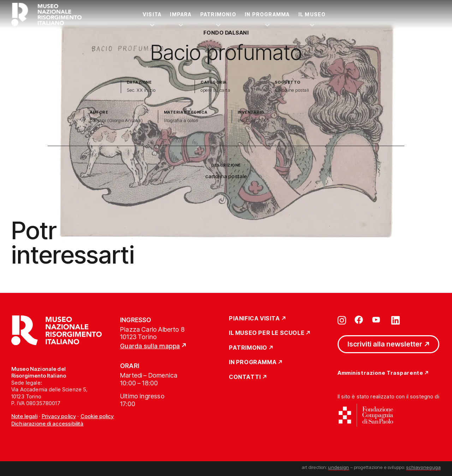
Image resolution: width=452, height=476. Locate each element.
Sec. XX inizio (141, 90)
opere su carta (215, 90)
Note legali (24, 416)
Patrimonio (218, 14)
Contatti (245, 377)
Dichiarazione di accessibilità (47, 424)
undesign (338, 467)
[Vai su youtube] (377, 320)
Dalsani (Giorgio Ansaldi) (116, 120)
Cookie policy (97, 416)
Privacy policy (59, 416)
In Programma (267, 14)
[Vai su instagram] (342, 320)
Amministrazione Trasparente (380, 373)
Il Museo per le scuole (267, 333)
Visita (152, 14)
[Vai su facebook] (359, 320)
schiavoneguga (423, 467)
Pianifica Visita (254, 319)
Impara (181, 14)
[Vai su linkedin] (395, 320)
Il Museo (312, 14)
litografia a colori (181, 120)
